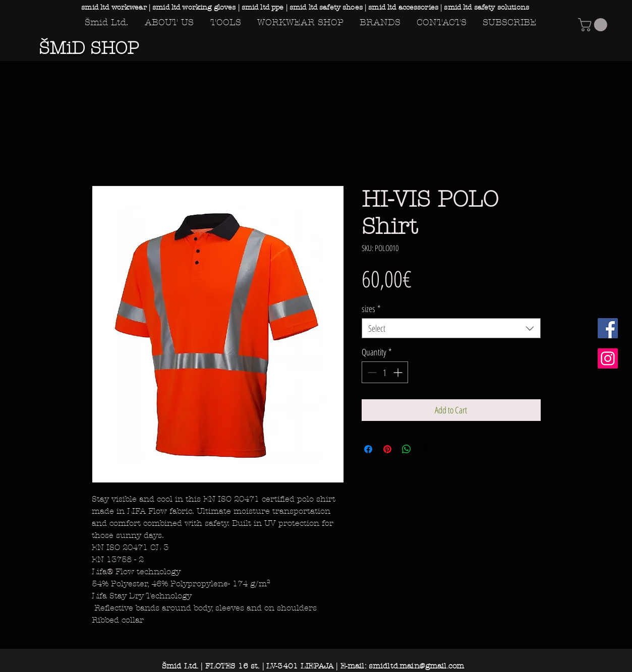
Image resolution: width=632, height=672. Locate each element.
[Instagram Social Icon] (608, 358)
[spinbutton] (385, 372)
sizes (371, 309)
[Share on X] (426, 449)
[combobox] (451, 328)
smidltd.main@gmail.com (416, 666)
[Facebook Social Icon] (608, 328)
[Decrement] (371, 372)
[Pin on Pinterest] (387, 449)
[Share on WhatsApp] (407, 449)
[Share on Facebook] (368, 449)
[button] (594, 25)
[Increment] (399, 372)
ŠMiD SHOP (89, 48)
